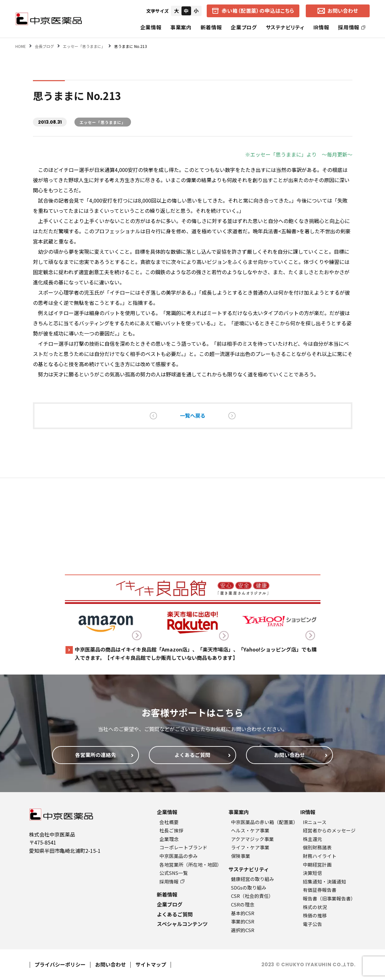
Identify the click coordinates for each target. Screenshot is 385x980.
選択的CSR (243, 930)
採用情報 (352, 27)
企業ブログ (244, 27)
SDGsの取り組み (249, 887)
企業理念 (169, 839)
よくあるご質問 (175, 914)
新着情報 (211, 27)
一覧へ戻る (193, 415)
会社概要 (169, 822)
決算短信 (312, 873)
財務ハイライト (320, 856)
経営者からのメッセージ (329, 830)
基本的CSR (243, 913)
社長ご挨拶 (171, 830)
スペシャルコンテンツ (182, 924)
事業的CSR (243, 921)
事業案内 (181, 27)
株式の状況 (315, 907)
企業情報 (151, 27)
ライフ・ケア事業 (250, 847)
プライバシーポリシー (60, 964)
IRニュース (315, 822)
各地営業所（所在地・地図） (191, 864)
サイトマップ (151, 964)
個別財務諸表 (317, 847)
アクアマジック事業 (252, 839)
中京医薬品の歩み (179, 856)
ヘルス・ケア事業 (250, 830)
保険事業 (241, 856)
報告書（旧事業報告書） (329, 898)
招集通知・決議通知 (324, 881)
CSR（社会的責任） (252, 896)
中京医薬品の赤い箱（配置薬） (265, 822)
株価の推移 (315, 915)
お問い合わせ (111, 964)
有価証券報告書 (320, 890)
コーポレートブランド (183, 847)
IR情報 (321, 27)
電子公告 (312, 924)
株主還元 (312, 839)
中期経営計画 (317, 864)
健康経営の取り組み (253, 879)
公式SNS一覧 (174, 873)
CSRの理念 (243, 904)
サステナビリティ (285, 27)
